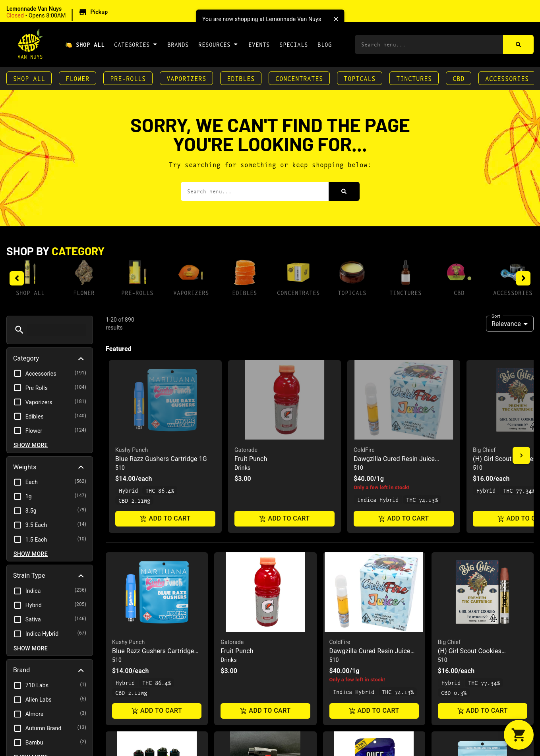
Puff (335, 616)
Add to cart (157, 506)
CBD (459, 78)
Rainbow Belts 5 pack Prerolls (372, 625)
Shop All (29, 78)
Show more (31, 445)
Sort (496, 316)
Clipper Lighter (133, 625)
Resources (218, 44)
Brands (178, 44)
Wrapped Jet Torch (248, 625)
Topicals (360, 78)
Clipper (121, 616)
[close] (336, 19)
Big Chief (449, 437)
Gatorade (232, 437)
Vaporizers (186, 78)
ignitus (229, 616)
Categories (136, 44)
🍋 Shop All (85, 44)
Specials (294, 44)
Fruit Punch (237, 446)
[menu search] (56, 330)
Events (259, 44)
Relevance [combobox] (506, 324)
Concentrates (299, 78)
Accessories (507, 78)
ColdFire (340, 437)
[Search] (518, 44)
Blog (325, 44)
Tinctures (414, 78)
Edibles (241, 78)
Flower (77, 78)
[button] (58, 12)
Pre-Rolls (128, 78)
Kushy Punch (128, 437)
